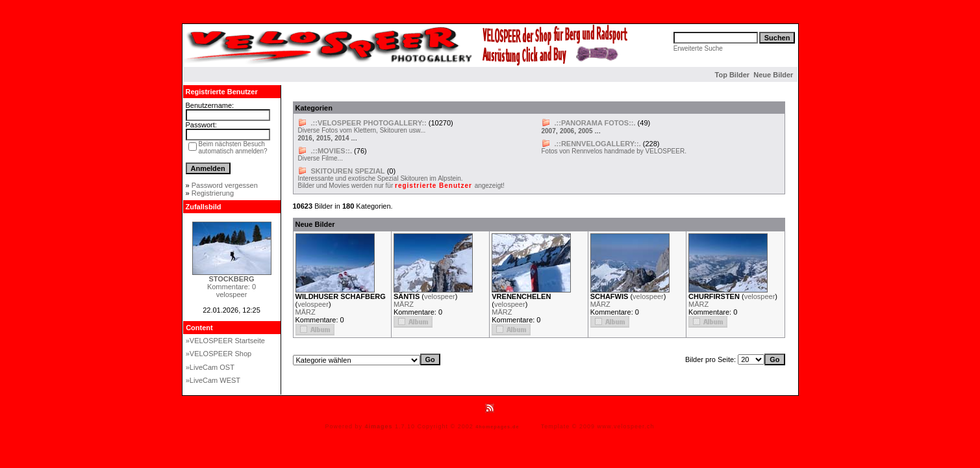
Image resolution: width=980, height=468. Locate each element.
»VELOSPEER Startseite (225, 341)
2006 (567, 131)
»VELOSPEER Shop (219, 354)
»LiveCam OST (210, 367)
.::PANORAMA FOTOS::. (595, 123)
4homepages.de (497, 427)
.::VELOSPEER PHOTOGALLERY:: (369, 123)
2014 (342, 138)
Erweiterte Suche (698, 48)
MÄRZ (306, 312)
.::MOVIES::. (332, 151)
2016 (305, 138)
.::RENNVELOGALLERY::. (598, 144)
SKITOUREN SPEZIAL (348, 171)
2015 (323, 138)
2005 (585, 131)
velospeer (313, 304)
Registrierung (213, 193)
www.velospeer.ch (626, 426)
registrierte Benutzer (435, 186)
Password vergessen (225, 185)
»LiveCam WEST (213, 380)
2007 (549, 131)
